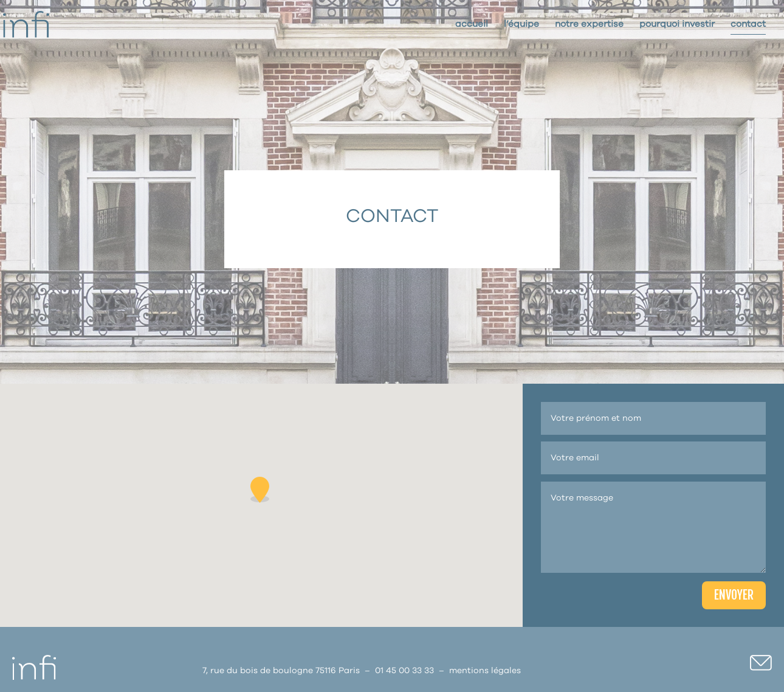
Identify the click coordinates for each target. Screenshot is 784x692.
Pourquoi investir (677, 24)
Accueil (472, 24)
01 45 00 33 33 (404, 671)
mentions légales (485, 671)
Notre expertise (589, 24)
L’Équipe (521, 24)
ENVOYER (734, 595)
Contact (748, 24)
